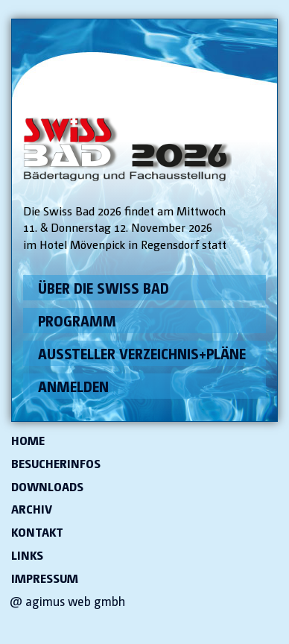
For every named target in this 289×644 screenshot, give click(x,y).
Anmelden (73, 386)
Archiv (32, 509)
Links (27, 555)
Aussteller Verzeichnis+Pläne (142, 353)
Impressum (45, 578)
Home (28, 441)
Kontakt (37, 532)
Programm (77, 321)
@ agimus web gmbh (67, 601)
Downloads (47, 487)
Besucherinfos (56, 464)
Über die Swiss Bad (104, 288)
